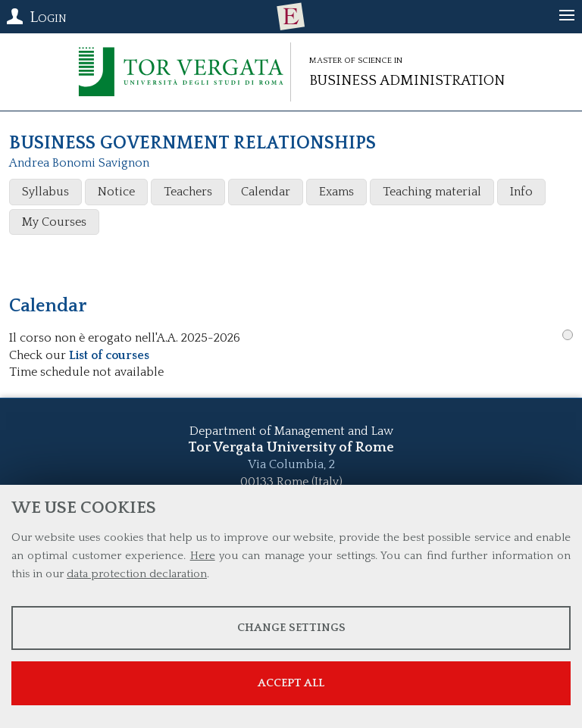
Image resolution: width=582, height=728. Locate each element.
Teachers (188, 192)
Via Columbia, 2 (291, 464)
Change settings (291, 628)
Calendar (266, 192)
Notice (116, 192)
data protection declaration (137, 574)
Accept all (291, 683)
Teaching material (432, 192)
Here (203, 556)
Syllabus (45, 192)
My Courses (54, 222)
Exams (336, 192)
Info (521, 192)
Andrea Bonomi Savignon (79, 163)
